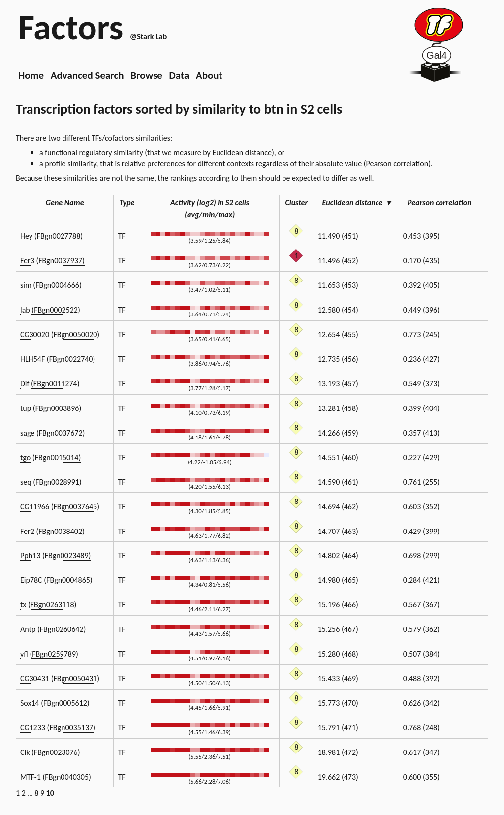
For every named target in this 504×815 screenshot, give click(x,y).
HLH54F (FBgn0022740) (58, 359)
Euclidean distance (356, 203)
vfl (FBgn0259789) (49, 654)
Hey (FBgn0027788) (51, 236)
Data (179, 75)
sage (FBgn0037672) (52, 433)
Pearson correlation (443, 203)
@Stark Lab (148, 37)
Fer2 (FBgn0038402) (52, 531)
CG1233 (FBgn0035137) (58, 728)
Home (31, 75)
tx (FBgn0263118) (48, 605)
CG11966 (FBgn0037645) (60, 507)
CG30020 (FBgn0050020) (60, 334)
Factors (71, 27)
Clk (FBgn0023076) (50, 752)
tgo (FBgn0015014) (50, 457)
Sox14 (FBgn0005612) (55, 703)
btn (274, 109)
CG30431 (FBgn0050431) (60, 678)
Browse (146, 75)
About (209, 75)
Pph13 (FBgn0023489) (55, 555)
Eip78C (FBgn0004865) (56, 580)
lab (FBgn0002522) (50, 310)
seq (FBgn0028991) (51, 482)
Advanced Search (87, 75)
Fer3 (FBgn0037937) (52, 261)
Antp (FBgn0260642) (53, 629)
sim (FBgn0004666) (51, 285)
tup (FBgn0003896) (51, 408)
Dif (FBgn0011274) (50, 384)
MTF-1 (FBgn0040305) (56, 777)
